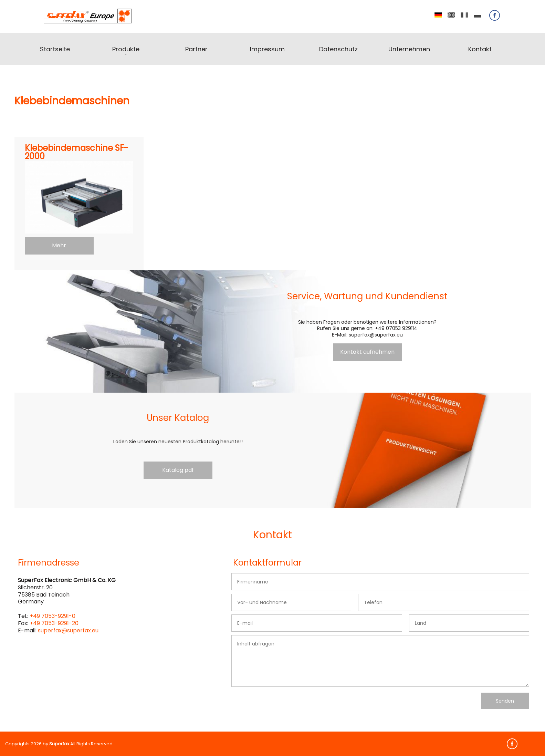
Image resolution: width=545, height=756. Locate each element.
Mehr (59, 245)
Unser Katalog (178, 418)
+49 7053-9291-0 (53, 616)
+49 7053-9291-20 (54, 623)
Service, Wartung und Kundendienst (367, 296)
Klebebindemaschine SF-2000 (77, 153)
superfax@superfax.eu (68, 630)
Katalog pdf (178, 470)
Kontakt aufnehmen (367, 352)
